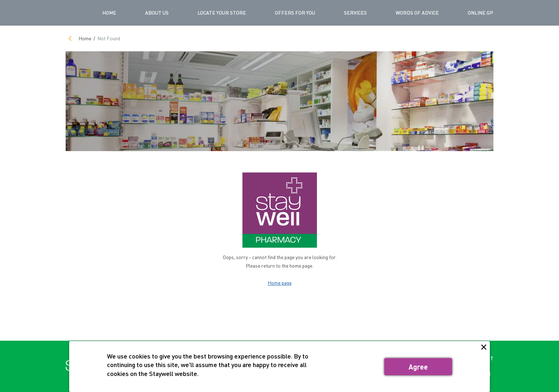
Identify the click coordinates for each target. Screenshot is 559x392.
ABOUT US (157, 13)
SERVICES (355, 13)
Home (109, 13)
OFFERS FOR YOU (295, 13)
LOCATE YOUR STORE (222, 13)
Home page (280, 283)
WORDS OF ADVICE (417, 13)
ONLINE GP (481, 13)
